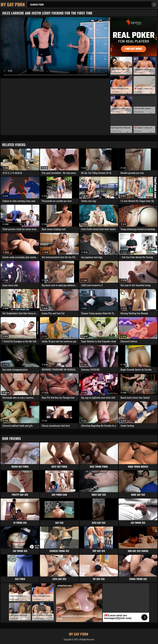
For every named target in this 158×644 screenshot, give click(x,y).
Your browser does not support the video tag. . (55, 48)
